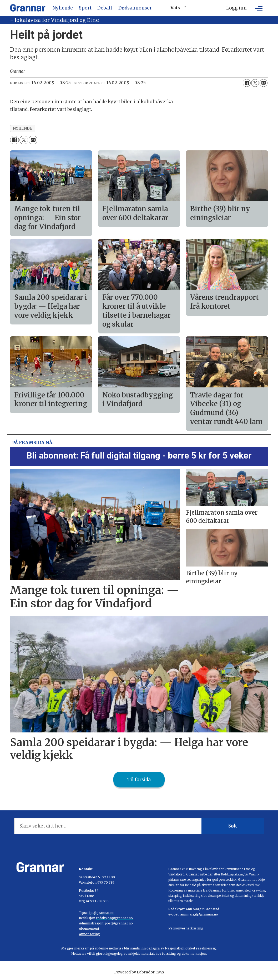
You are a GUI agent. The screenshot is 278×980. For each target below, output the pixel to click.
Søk (232, 826)
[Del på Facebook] (247, 83)
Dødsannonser (135, 8)
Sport (85, 8)
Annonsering (89, 934)
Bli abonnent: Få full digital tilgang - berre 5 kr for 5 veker (139, 455)
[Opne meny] (259, 8)
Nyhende (63, 8)
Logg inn (236, 8)
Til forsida (139, 780)
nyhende (23, 128)
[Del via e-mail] (264, 83)
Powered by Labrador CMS (139, 972)
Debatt (105, 8)
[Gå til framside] (28, 8)
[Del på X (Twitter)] (255, 83)
